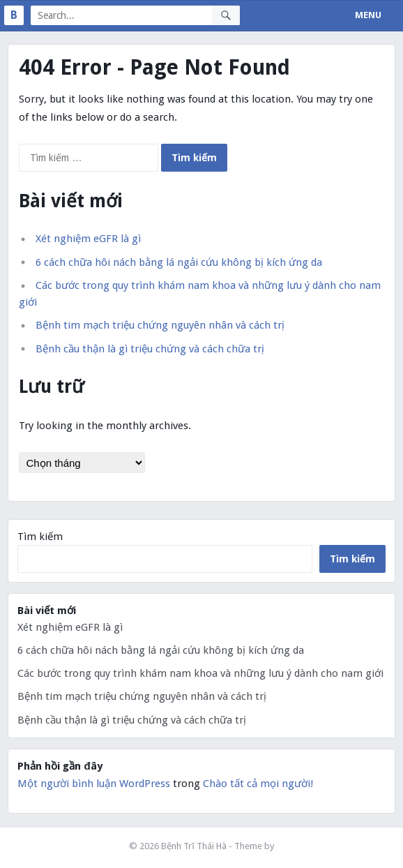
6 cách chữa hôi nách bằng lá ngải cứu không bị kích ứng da (179, 262)
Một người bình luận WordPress (94, 784)
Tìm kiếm (40, 537)
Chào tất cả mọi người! (258, 784)
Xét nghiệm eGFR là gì (88, 239)
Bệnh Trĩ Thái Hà (194, 846)
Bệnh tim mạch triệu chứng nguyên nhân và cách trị (160, 325)
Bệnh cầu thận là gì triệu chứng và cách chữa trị (150, 349)
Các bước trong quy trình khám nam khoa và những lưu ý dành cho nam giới (200, 673)
